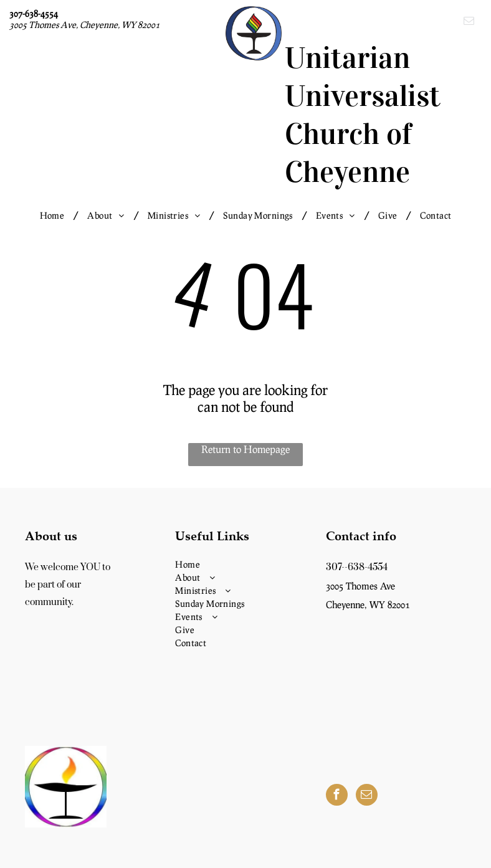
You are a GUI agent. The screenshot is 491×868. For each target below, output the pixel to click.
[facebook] (337, 796)
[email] (469, 22)
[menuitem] (55, 215)
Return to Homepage (245, 449)
